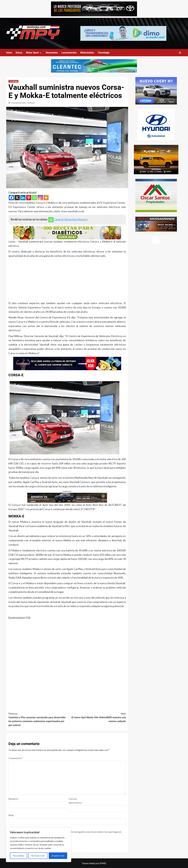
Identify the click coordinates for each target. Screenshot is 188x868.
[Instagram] (40, 198)
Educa (19, 53)
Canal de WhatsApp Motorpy (71, 219)
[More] (46, 198)
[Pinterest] (29, 198)
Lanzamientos (69, 53)
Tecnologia (104, 53)
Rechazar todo (38, 856)
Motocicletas (87, 53)
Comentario (16, 758)
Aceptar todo (58, 856)
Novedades (52, 53)
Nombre (14, 799)
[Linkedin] (23, 198)
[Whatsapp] (34, 198)
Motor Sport (34, 53)
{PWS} (103, 863)
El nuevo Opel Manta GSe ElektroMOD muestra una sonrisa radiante (97, 717)
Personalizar (19, 856)
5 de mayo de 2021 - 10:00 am (23, 103)
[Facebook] (11, 198)
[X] (17, 198)
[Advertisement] (67, 280)
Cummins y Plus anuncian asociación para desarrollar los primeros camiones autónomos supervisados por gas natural (38, 719)
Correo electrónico (76, 801)
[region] (39, 845)
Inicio (9, 53)
